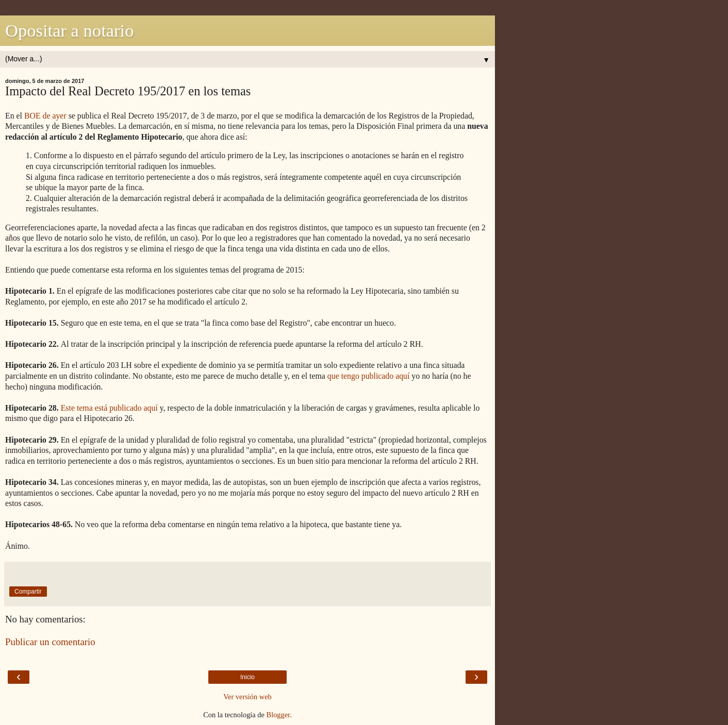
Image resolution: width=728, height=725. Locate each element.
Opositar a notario (69, 30)
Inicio (247, 677)
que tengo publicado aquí (369, 376)
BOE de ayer (45, 116)
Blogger (278, 715)
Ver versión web (247, 697)
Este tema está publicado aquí (109, 408)
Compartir (28, 592)
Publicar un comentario (50, 642)
